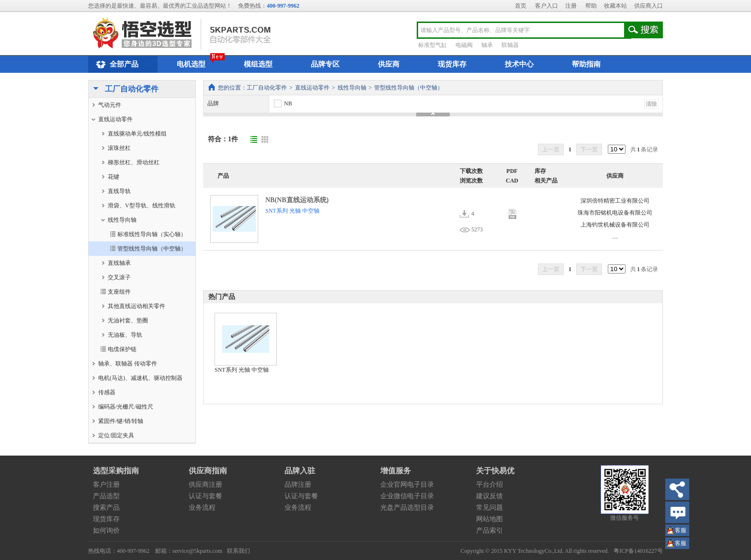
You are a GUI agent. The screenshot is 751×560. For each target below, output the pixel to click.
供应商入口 (649, 6)
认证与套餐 (205, 496)
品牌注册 (298, 485)
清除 (651, 104)
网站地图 (489, 519)
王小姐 (681, 531)
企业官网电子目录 (407, 485)
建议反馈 (489, 496)
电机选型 (191, 64)
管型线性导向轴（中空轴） (409, 88)
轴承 (487, 45)
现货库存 (452, 64)
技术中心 (519, 64)
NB (283, 103)
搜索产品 (106, 508)
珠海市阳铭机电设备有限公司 (615, 213)
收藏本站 (615, 6)
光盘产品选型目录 (407, 508)
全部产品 (116, 65)
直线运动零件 (312, 88)
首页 (521, 6)
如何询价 (106, 531)
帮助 (591, 6)
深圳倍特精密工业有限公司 (615, 201)
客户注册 (106, 485)
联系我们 (239, 551)
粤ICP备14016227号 (638, 551)
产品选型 (106, 496)
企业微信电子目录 (407, 496)
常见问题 (489, 508)
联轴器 (510, 45)
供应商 (389, 64)
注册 (571, 6)
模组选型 (258, 64)
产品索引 (489, 531)
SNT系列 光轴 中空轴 (292, 211)
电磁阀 (464, 45)
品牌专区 (325, 64)
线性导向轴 (352, 88)
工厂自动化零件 (124, 90)
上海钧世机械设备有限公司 (615, 225)
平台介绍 (489, 485)
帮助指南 (586, 64)
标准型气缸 (432, 45)
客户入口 (546, 6)
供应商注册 (205, 485)
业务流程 (202, 508)
